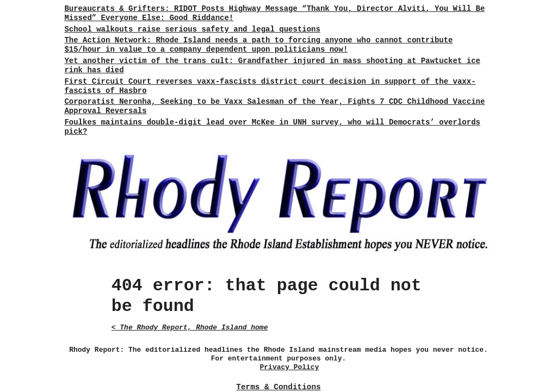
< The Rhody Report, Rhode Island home (190, 328)
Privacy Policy (290, 367)
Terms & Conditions (278, 387)
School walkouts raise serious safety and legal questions (192, 29)
